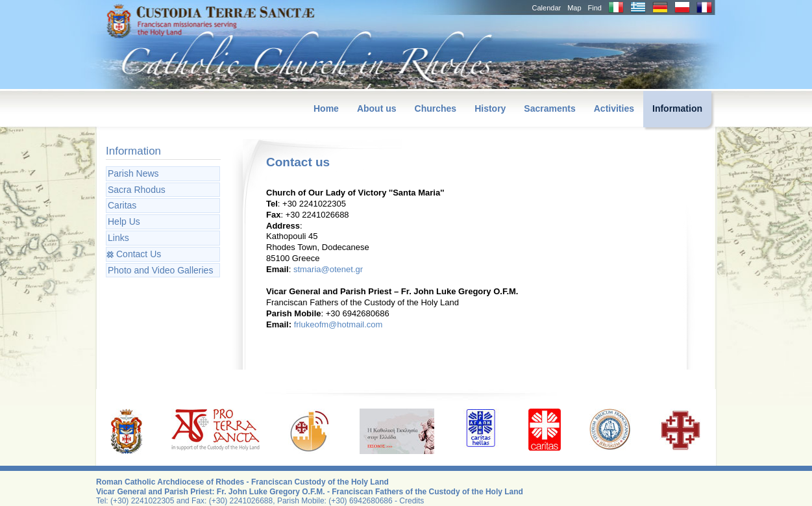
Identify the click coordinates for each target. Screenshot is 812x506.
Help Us (124, 221)
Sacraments (549, 108)
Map (574, 8)
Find (595, 8)
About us (377, 108)
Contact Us (139, 254)
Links (118, 238)
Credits (412, 501)
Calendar (547, 8)
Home (326, 108)
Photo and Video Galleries (160, 270)
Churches (436, 108)
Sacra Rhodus (137, 190)
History (490, 108)
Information (677, 108)
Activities (614, 108)
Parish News (133, 173)
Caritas (122, 205)
